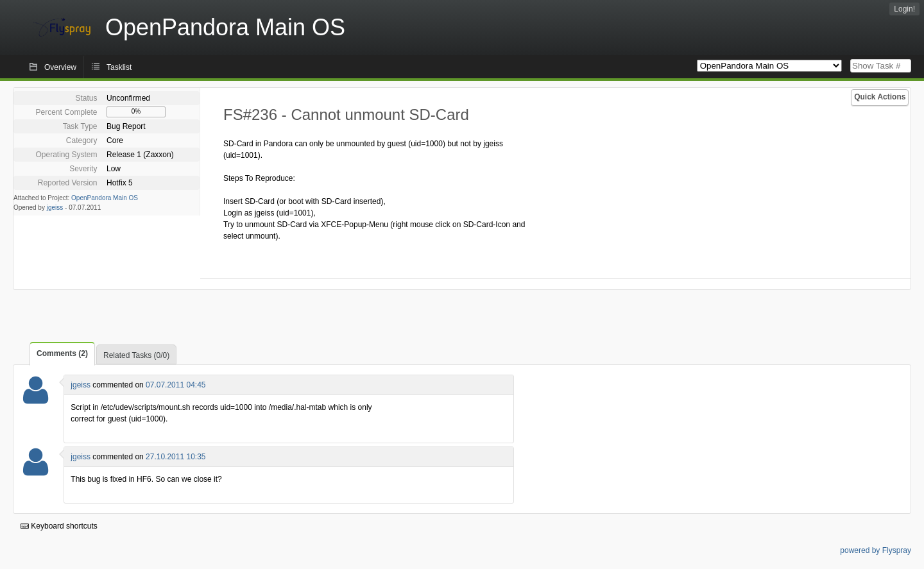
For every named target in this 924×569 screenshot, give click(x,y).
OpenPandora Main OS (105, 198)
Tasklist (119, 67)
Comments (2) (62, 353)
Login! (904, 9)
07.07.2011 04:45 (175, 385)
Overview (60, 67)
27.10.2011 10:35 (175, 457)
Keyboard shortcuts (59, 526)
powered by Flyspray (876, 550)
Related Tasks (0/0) (136, 355)
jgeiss (55, 208)
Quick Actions (880, 97)
